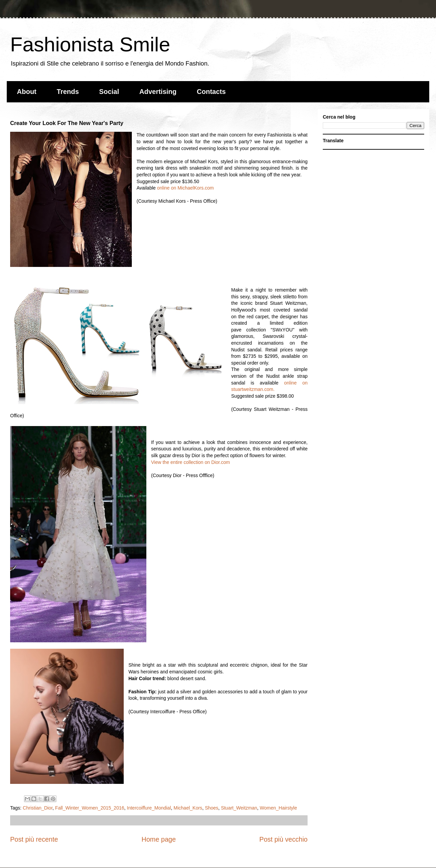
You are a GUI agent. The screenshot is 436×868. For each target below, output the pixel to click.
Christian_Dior (38, 808)
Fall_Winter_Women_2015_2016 (90, 808)
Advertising (158, 92)
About (27, 92)
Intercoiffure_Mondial (149, 808)
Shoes (212, 808)
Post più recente (34, 839)
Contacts (211, 92)
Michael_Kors (188, 808)
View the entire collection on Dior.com (190, 462)
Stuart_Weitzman (239, 808)
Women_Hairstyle (278, 808)
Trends (68, 92)
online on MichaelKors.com (185, 188)
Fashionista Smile (90, 44)
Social (109, 92)
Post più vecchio (283, 839)
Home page (159, 839)
